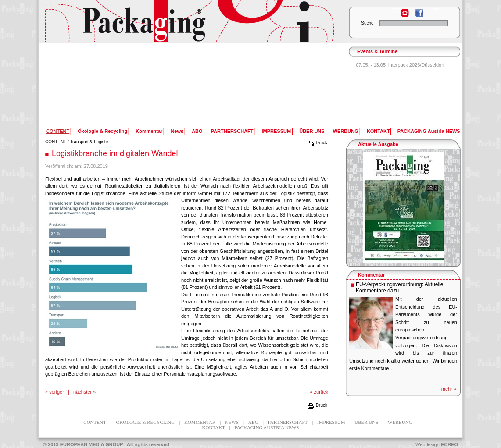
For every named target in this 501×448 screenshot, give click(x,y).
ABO (197, 131)
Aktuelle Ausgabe (378, 144)
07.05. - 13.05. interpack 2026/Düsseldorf (400, 65)
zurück (321, 392)
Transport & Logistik (89, 142)
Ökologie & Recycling (102, 131)
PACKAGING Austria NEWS (429, 131)
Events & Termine (377, 51)
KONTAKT (378, 131)
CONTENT (56, 142)
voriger (57, 392)
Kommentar (149, 131)
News (177, 131)
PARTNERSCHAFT (232, 131)
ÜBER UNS (312, 131)
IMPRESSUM (277, 131)
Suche (367, 23)
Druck (317, 143)
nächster (82, 392)
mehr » (449, 389)
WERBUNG (346, 131)
